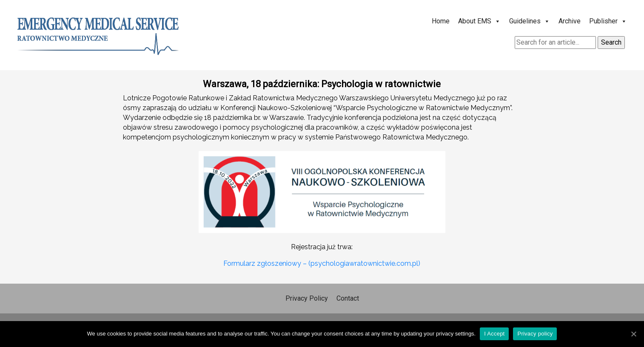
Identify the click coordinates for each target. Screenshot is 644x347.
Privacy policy (535, 334)
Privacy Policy (307, 298)
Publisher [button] (608, 21)
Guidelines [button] (530, 21)
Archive (570, 21)
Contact (348, 298)
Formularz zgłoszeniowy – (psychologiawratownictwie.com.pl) (322, 263)
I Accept (494, 334)
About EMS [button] (479, 21)
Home (441, 21)
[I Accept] (633, 334)
